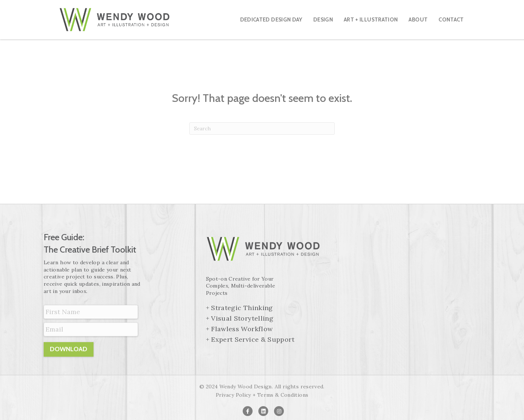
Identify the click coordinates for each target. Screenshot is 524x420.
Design (323, 20)
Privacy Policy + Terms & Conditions (262, 395)
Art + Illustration (371, 20)
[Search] (262, 128)
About (418, 20)
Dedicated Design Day (271, 20)
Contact (451, 20)
